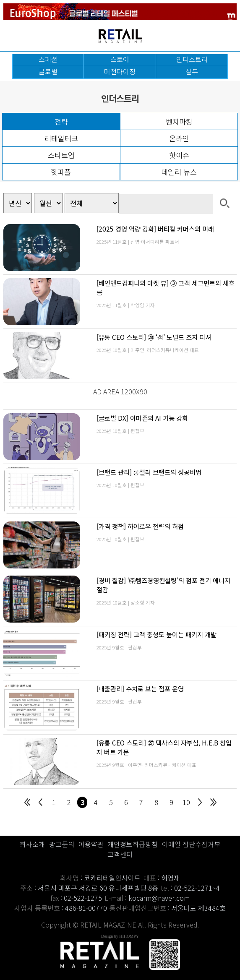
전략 (61, 121)
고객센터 (120, 854)
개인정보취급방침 (133, 844)
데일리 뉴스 (179, 172)
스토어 (120, 59)
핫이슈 (179, 155)
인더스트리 (192, 59)
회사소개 (32, 844)
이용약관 (91, 844)
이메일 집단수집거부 (191, 844)
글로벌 (48, 71)
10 (186, 802)
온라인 (179, 138)
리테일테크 (61, 138)
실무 (192, 71)
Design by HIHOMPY (120, 936)
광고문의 (62, 844)
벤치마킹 (179, 121)
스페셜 (48, 59)
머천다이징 (120, 71)
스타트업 (61, 155)
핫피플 (61, 172)
